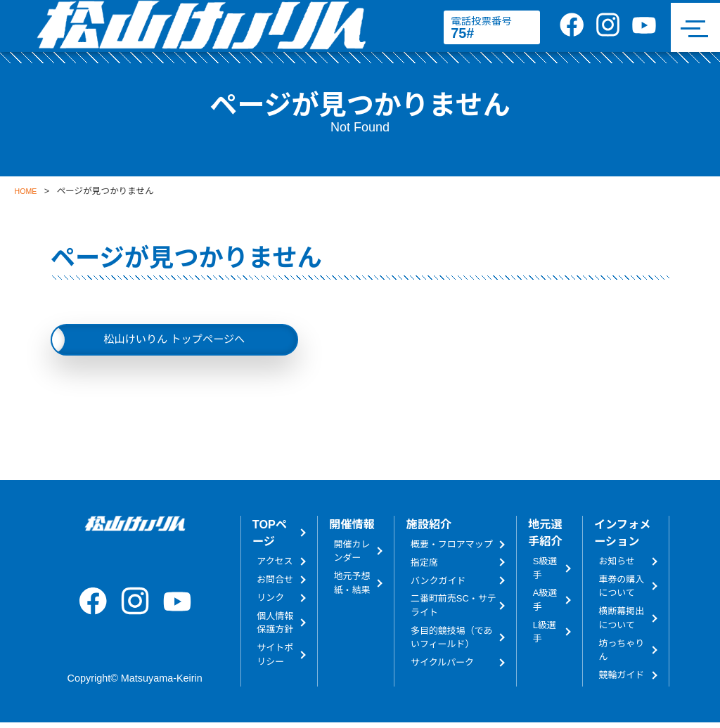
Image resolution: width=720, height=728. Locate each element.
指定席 (424, 567)
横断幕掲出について (621, 623)
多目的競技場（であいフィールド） (451, 642)
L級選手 (545, 637)
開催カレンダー (352, 556)
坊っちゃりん (621, 655)
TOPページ (270, 538)
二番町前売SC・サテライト (454, 611)
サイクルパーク (442, 668)
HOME (27, 191)
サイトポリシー (275, 660)
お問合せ (275, 585)
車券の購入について (621, 592)
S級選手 (545, 573)
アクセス (275, 567)
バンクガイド (438, 586)
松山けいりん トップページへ (174, 342)
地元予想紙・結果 (352, 588)
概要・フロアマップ (452, 549)
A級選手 (545, 605)
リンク (270, 603)
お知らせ (617, 567)
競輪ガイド (621, 681)
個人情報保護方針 (275, 628)
